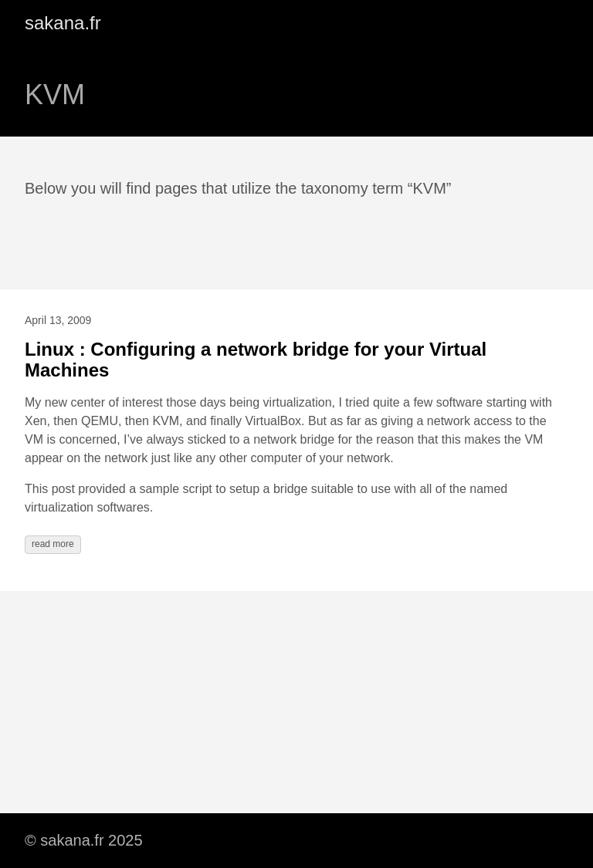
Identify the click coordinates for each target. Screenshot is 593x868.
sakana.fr (63, 23)
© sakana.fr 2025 (84, 840)
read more (53, 544)
